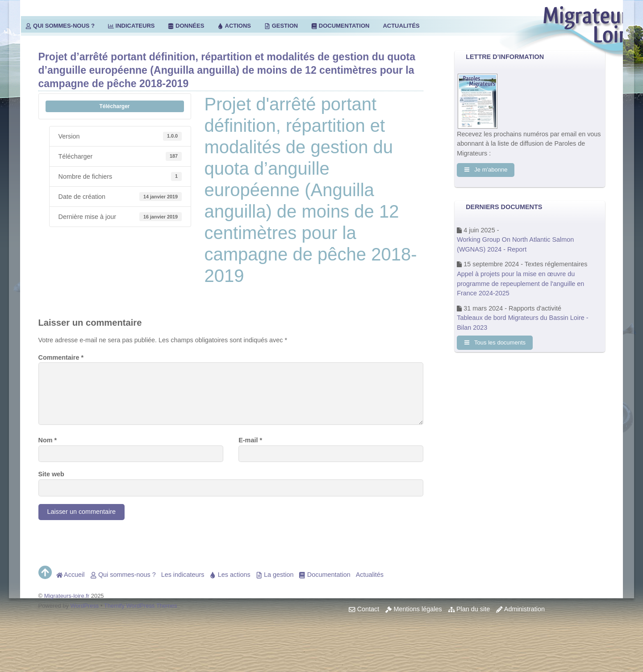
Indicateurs (131, 26)
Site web (51, 474)
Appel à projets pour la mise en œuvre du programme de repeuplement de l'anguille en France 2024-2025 (520, 283)
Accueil (71, 575)
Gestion (281, 26)
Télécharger (114, 106)
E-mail (250, 440)
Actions (234, 26)
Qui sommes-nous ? (60, 26)
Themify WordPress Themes (141, 606)
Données (186, 26)
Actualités (401, 26)
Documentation (340, 26)
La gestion (275, 575)
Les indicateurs (183, 575)
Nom (48, 440)
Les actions (230, 575)
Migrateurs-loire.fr (67, 596)
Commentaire (61, 357)
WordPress (85, 606)
